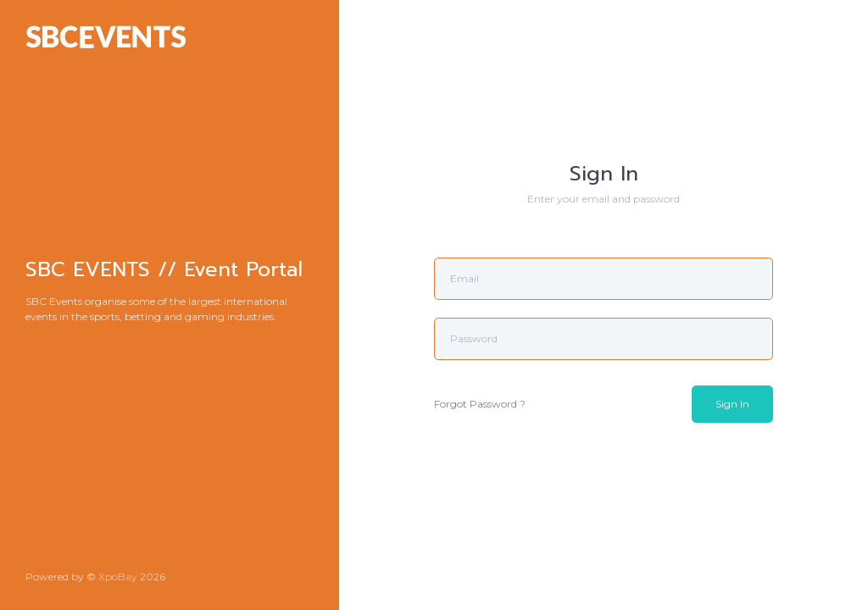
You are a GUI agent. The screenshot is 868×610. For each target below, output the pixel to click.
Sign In (732, 404)
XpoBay (118, 577)
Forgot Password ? (480, 404)
